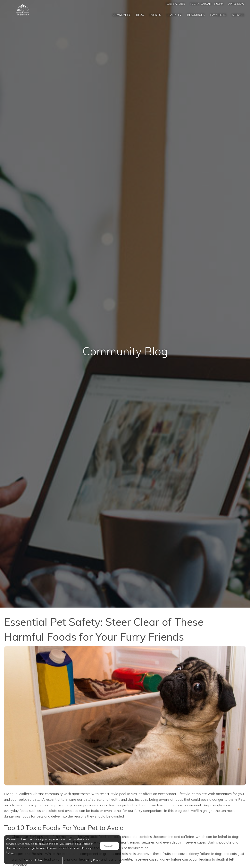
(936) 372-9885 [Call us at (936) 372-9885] (175, 4)
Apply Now (236, 4)
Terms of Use (33, 860)
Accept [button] (109, 846)
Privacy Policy (92, 860)
